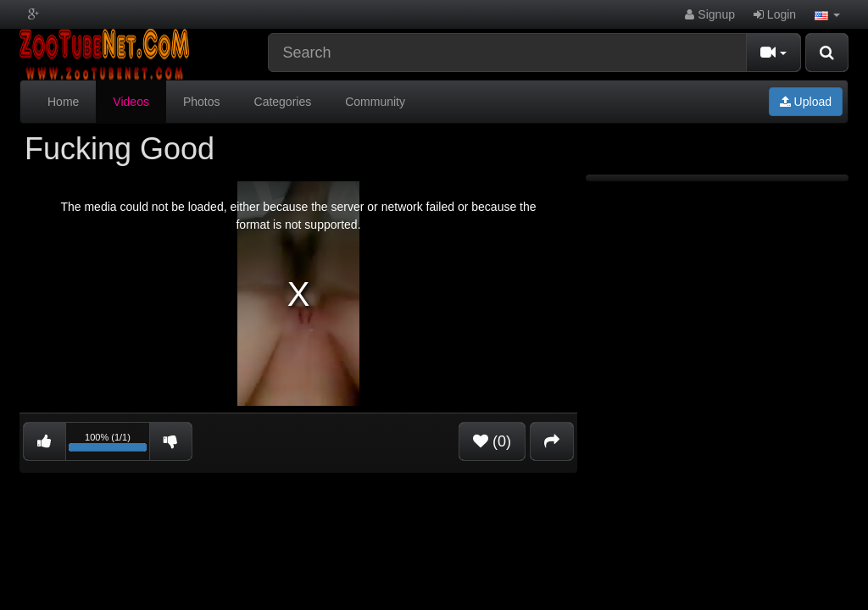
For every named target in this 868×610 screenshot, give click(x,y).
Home (63, 102)
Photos (202, 102)
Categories (283, 102)
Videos (131, 102)
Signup (709, 14)
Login (775, 14)
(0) (492, 441)
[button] (827, 14)
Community (375, 102)
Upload (806, 102)
